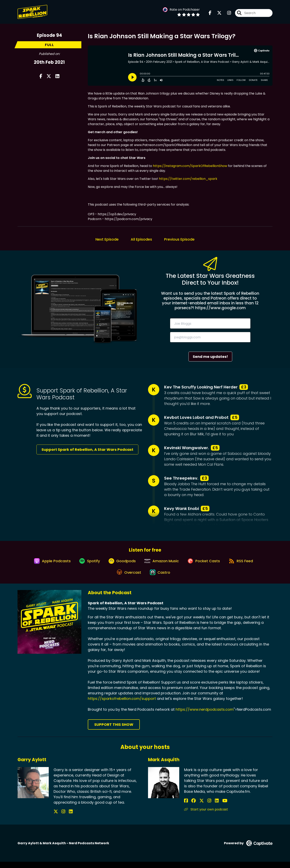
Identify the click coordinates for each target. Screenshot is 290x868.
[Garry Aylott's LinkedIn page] (65, 818)
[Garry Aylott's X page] (56, 818)
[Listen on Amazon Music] (162, 564)
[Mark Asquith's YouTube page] (211, 807)
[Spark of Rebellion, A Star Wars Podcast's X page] (217, 14)
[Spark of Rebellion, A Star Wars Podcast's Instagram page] (227, 14)
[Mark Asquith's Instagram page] (201, 807)
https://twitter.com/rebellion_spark (188, 179)
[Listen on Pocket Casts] (207, 564)
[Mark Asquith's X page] (196, 807)
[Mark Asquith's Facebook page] (186, 807)
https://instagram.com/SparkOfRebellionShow (190, 166)
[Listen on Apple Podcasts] (47, 564)
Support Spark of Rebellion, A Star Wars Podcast (87, 449)
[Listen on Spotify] (86, 564)
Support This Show (114, 731)
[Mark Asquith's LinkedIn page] (206, 807)
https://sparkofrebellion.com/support (122, 705)
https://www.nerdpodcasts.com (205, 716)
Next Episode (107, 239)
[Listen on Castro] (161, 578)
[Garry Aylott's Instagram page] (61, 818)
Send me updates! (210, 357)
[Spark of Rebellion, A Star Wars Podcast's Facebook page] (210, 14)
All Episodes (141, 239)
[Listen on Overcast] (128, 578)
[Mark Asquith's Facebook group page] (191, 807)
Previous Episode (179, 239)
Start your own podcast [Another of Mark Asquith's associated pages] (206, 816)
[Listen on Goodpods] (121, 564)
